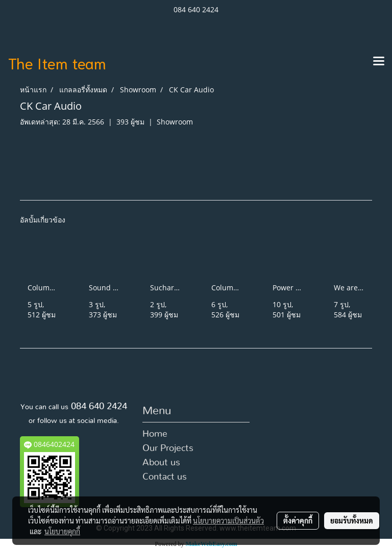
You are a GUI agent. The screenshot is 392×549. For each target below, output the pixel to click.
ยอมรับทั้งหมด (352, 520)
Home (155, 434)
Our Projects (168, 448)
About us (161, 463)
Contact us (165, 477)
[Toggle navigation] (379, 62)
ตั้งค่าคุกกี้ (298, 520)
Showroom (175, 122)
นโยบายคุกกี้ (62, 531)
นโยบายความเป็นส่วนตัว (228, 520)
